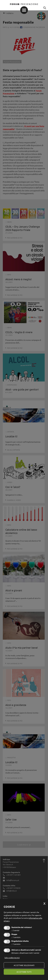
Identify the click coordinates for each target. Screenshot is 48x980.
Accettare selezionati (24, 965)
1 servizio (16, 937)
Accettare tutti (24, 972)
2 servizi (15, 930)
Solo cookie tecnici (12, 958)
